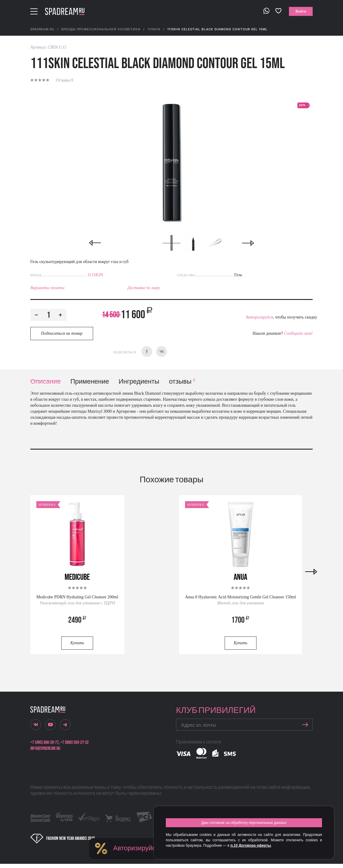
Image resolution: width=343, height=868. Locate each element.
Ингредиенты (139, 382)
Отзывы (65, 80)
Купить (77, 643)
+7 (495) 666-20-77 (44, 742)
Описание (46, 382)
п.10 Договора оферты (251, 846)
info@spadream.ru (45, 748)
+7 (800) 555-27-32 (74, 742)
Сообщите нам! (298, 333)
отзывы (182, 382)
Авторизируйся (259, 317)
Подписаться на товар (62, 333)
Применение (90, 382)
